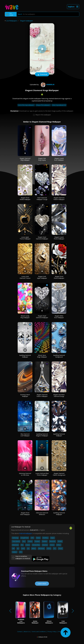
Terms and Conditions (39, 632)
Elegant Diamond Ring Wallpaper (25, 159)
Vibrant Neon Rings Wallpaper (42, 356)
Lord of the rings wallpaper (26, 105)
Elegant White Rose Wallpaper (59, 317)
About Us (27, 632)
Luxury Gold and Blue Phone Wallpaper (42, 474)
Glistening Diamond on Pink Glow (25, 474)
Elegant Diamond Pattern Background (59, 474)
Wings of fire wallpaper (43, 105)
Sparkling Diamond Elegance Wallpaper (42, 435)
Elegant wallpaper (27, 21)
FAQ (59, 632)
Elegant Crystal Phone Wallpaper (59, 238)
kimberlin (47, 85)
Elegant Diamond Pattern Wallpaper (59, 199)
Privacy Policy (52, 632)
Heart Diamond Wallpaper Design (42, 199)
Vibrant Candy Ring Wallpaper (25, 317)
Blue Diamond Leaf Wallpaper (25, 435)
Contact (20, 632)
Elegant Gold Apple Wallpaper (42, 277)
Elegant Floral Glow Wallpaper (25, 514)
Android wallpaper (26, 533)
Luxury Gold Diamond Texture (25, 277)
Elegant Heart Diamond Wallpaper (42, 238)
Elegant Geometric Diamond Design (59, 395)
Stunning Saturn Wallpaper (25, 395)
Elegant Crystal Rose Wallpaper (59, 159)
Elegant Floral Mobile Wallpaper (25, 199)
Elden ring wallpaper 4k (59, 105)
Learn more (42, 584)
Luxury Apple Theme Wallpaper (25, 238)
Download (42, 75)
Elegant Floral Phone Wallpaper (59, 277)
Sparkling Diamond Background (59, 356)
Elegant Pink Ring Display (42, 159)
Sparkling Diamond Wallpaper (25, 356)
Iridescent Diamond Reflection (42, 514)
